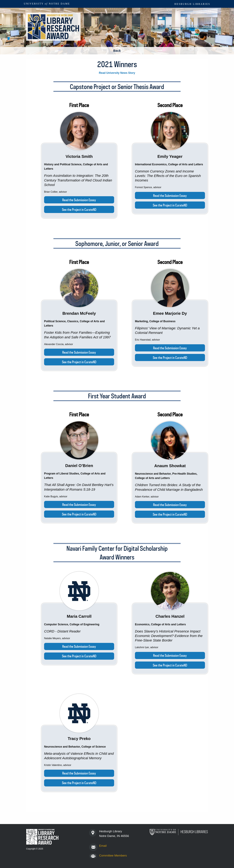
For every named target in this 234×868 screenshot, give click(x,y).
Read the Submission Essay (79, 200)
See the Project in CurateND (79, 210)
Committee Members (113, 855)
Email (103, 846)
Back (117, 51)
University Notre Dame (47, 4)
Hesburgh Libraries (192, 4)
